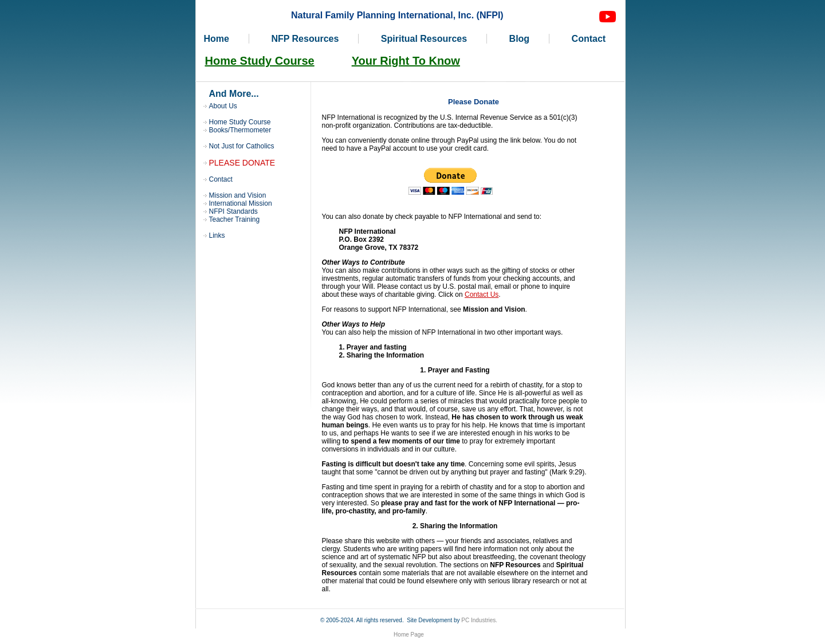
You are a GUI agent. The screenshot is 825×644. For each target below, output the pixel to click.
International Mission (241, 203)
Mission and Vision (238, 195)
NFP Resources (305, 39)
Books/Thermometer (240, 130)
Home (217, 39)
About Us (223, 106)
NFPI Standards (233, 211)
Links (217, 235)
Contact (589, 39)
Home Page (409, 635)
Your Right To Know (406, 61)
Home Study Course (260, 61)
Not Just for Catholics (242, 146)
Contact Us (482, 294)
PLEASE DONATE (242, 163)
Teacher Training (235, 219)
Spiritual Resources (424, 39)
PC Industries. (479, 620)
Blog (520, 39)
